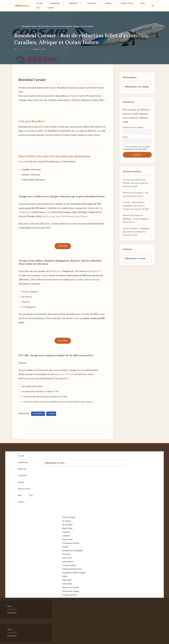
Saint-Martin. (81, 216)
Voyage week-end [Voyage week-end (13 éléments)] (70, 595)
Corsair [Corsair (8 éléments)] (65, 547)
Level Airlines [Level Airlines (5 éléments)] (68, 562)
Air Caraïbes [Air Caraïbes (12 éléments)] (67, 525)
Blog (143, 3)
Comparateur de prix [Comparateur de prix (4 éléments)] (71, 543)
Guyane (21, 482)
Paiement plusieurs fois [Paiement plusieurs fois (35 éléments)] (72, 569)
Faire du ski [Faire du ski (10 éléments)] (67, 558)
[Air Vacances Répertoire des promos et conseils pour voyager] (22, 6)
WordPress (12, 613)
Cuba (48, 212)
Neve (9, 606)
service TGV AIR (66, 374)
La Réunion (22, 476)
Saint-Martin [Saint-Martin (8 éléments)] (67, 584)
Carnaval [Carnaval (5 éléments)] (66, 536)
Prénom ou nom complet (133, 127)
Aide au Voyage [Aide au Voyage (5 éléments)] (69, 517)
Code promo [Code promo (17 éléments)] (67, 539)
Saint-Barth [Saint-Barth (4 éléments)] (67, 580)
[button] (63, 3)
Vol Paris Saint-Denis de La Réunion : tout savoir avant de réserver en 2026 (135, 183)
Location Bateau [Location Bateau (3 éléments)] (69, 565)
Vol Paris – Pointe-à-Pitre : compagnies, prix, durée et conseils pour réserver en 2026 (136, 206)
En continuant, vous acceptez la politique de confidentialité (137, 148)
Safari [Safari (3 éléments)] (65, 576)
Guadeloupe (25, 212)
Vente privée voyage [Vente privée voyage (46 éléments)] (71, 591)
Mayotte (95, 271)
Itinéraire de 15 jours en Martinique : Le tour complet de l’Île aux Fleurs (136, 219)
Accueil (39, 3)
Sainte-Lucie (49, 216)
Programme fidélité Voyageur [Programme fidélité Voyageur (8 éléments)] (74, 573)
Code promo (38, 414)
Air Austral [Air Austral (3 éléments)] (67, 521)
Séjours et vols (127, 3)
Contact (51, 8)
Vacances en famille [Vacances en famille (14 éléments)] (70, 587)
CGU (38, 8)
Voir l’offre (63, 246)
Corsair (51, 414)
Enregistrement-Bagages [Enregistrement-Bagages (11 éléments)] (73, 551)
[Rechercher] (153, 6)
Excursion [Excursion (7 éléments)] (66, 554)
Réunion (57, 271)
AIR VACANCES (24, 49)
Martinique (22, 469)
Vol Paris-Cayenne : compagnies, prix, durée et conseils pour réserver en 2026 (136, 232)
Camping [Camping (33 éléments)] (66, 532)
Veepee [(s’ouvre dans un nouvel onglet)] (74, 96)
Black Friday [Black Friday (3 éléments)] (67, 528)
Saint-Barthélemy (65, 216)
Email (125, 137)
